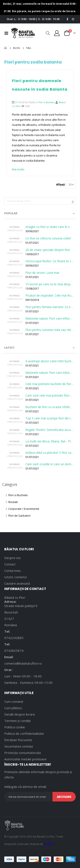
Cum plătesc (13, 708)
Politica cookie (15, 727)
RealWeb (49, 844)
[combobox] (40, 201)
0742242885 (14, 638)
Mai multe (18, 169)
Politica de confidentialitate (24, 733)
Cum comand (14, 701)
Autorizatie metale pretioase (25, 759)
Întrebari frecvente (18, 740)
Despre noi (12, 558)
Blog (17, 48)
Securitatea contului (19, 746)
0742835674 (14, 651)
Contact (10, 564)
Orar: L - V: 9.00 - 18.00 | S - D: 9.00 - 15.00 (33, 19)
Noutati (12, 502)
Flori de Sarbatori (18, 516)
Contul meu (12, 571)
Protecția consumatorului (23, 753)
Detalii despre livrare (20, 714)
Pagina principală (6, 48)
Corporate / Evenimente (23, 509)
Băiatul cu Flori (15, 597)
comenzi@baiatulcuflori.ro (23, 663)
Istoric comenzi (15, 577)
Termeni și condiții (17, 721)
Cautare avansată (17, 583)
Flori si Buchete (46, 102)
